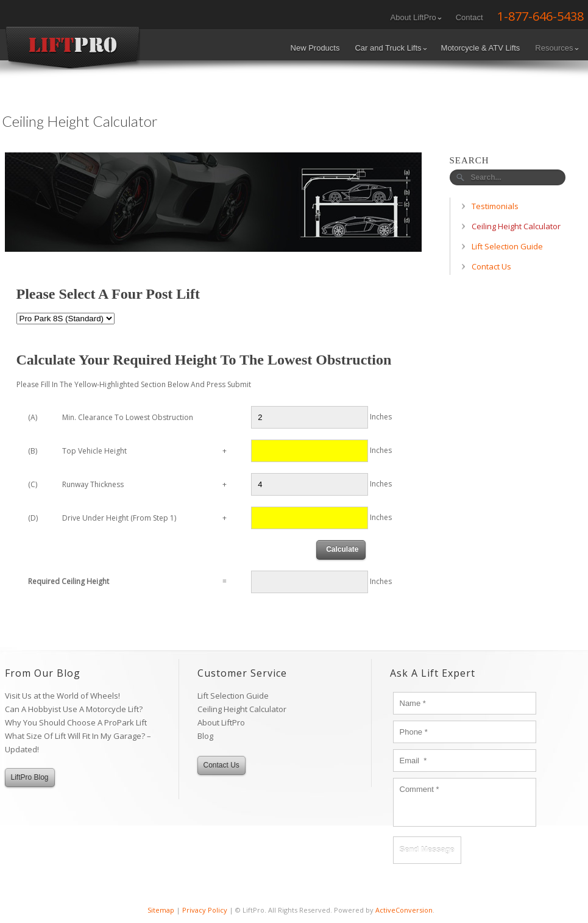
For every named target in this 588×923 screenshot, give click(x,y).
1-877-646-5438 (540, 16)
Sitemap (161, 910)
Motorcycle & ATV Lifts (481, 48)
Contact (469, 17)
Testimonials (495, 206)
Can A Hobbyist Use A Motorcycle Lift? (74, 709)
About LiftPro (416, 17)
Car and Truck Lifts (391, 48)
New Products (315, 48)
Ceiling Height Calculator (516, 226)
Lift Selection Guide (507, 246)
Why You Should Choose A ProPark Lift (76, 722)
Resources (557, 48)
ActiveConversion (404, 910)
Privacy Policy (205, 910)
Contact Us (491, 266)
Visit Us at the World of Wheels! (62, 696)
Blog (205, 736)
